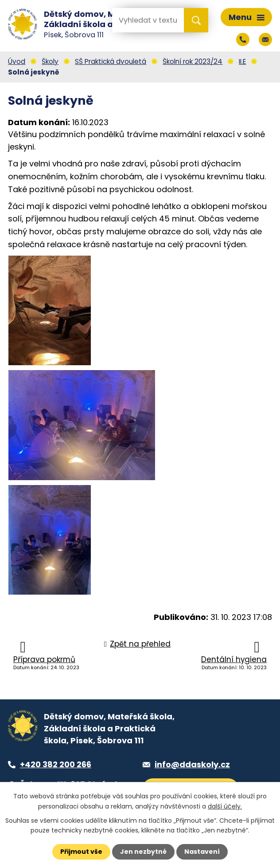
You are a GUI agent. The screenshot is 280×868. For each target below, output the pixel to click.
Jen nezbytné (143, 852)
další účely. (225, 806)
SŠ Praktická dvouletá (111, 61)
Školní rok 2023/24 (192, 61)
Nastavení (202, 852)
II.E (242, 61)
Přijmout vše (81, 852)
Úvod (17, 61)
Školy (50, 61)
